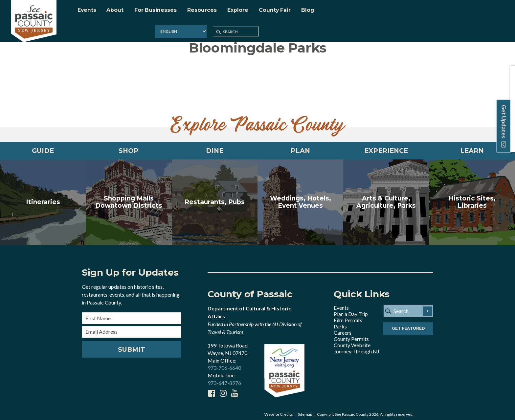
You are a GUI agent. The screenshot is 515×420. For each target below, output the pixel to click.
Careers (343, 329)
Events (341, 304)
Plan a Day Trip (351, 310)
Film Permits (348, 316)
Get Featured (408, 325)
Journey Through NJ (357, 348)
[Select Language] (424, 11)
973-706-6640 (224, 364)
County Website (352, 341)
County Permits (351, 335)
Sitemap (305, 411)
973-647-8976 (224, 379)
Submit (132, 346)
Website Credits (279, 411)
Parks (340, 323)
